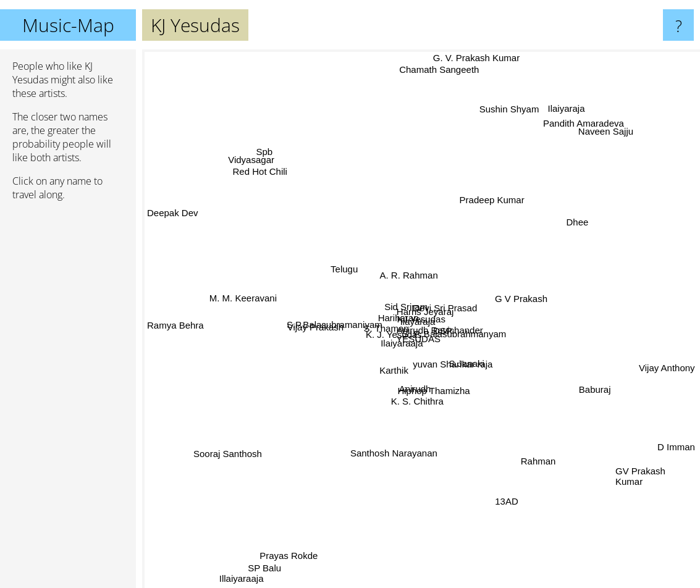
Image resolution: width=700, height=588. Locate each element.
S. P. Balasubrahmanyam (463, 328)
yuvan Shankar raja (455, 374)
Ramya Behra (175, 325)
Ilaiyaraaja (386, 346)
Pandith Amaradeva (580, 130)
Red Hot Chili (272, 184)
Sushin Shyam (511, 109)
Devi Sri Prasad (444, 309)
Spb (268, 154)
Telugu (347, 270)
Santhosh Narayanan (394, 454)
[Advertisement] (68, 400)
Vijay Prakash (317, 329)
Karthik (391, 379)
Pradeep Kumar (488, 198)
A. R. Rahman (402, 257)
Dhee (580, 221)
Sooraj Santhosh (236, 450)
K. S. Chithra (420, 400)
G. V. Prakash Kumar (474, 58)
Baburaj (586, 384)
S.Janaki (464, 360)
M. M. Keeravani (244, 300)
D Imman (676, 444)
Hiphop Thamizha (432, 390)
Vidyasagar (254, 162)
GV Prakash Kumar (652, 469)
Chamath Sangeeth (435, 77)
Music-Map (68, 25)
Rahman (548, 467)
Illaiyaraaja (244, 575)
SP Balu (271, 557)
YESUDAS (429, 348)
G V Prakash (527, 300)
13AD (500, 491)
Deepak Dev (173, 218)
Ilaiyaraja (568, 105)
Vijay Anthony (667, 364)
